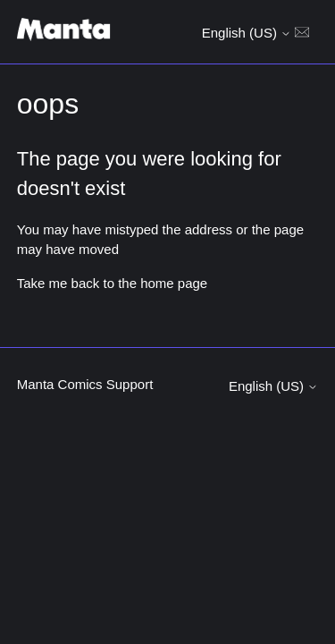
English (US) (247, 33)
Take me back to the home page (112, 283)
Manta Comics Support (85, 384)
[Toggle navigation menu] (302, 31)
